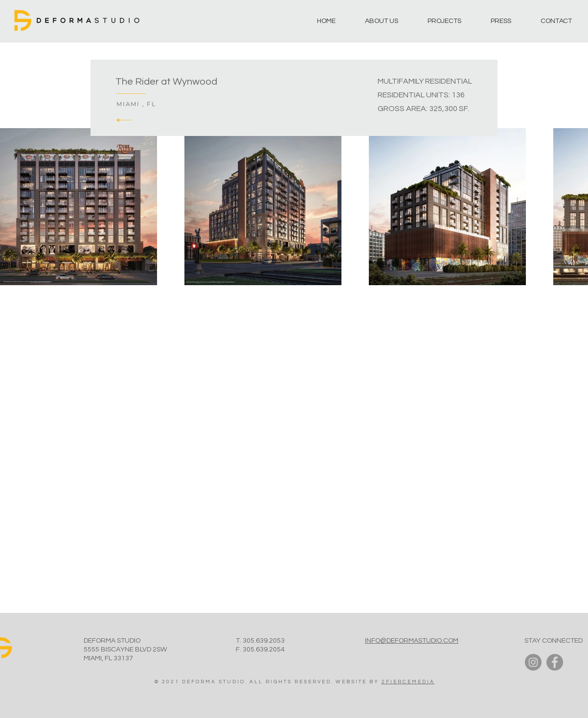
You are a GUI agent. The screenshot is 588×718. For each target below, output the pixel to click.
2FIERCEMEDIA (408, 682)
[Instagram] (533, 662)
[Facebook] (555, 662)
